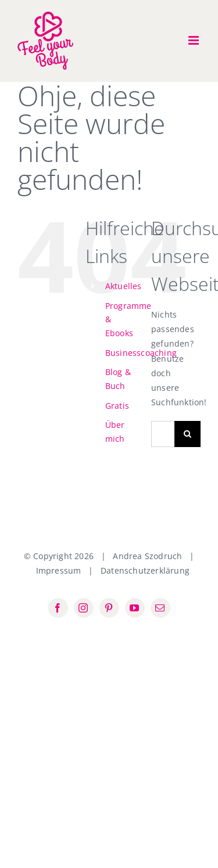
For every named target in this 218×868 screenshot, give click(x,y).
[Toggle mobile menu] (194, 40)
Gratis (117, 406)
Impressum (59, 570)
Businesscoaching (141, 353)
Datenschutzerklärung (145, 570)
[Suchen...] (163, 434)
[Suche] (187, 434)
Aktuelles (124, 286)
